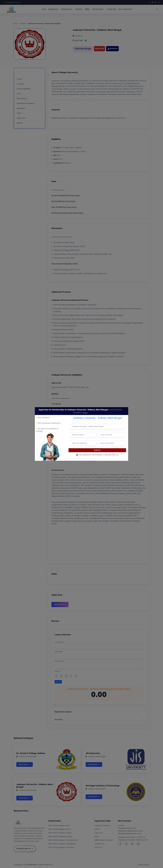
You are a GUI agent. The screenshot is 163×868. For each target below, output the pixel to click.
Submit (97, 450)
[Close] (126, 411)
